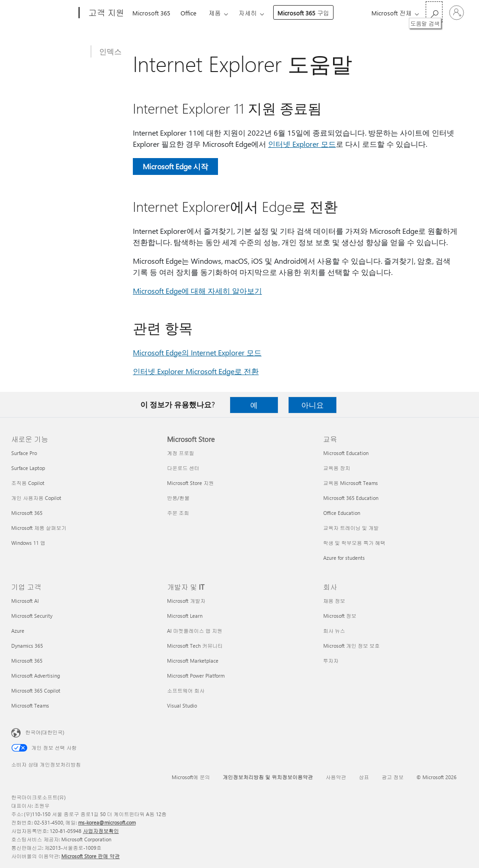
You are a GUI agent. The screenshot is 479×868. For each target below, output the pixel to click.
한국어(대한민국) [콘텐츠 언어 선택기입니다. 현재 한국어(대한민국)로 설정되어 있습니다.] (45, 732)
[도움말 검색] (434, 12)
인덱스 (110, 51)
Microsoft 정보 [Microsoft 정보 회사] (340, 616)
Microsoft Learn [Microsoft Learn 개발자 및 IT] (185, 616)
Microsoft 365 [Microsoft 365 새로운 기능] (27, 513)
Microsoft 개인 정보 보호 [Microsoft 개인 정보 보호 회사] (352, 646)
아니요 (312, 405)
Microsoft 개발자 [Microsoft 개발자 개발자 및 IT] (186, 601)
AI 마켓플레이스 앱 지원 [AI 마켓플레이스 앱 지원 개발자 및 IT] (195, 631)
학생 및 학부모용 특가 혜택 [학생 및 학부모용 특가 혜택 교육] (354, 543)
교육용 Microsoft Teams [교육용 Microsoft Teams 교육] (351, 483)
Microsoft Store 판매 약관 (91, 856)
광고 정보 (393, 777)
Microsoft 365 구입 (303, 13)
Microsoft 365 (151, 13)
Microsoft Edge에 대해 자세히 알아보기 (197, 291)
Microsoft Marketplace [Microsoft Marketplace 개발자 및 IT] (193, 661)
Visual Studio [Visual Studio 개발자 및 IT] (182, 705)
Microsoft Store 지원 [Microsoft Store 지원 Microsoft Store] (190, 483)
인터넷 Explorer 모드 (302, 144)
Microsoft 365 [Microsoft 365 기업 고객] (27, 661)
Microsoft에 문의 (191, 777)
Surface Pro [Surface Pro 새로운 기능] (24, 453)
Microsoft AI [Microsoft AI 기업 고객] (25, 601)
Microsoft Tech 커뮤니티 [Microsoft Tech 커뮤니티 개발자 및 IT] (195, 646)
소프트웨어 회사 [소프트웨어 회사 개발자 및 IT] (186, 691)
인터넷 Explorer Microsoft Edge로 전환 (196, 371)
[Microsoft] (43, 13)
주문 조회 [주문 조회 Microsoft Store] (178, 513)
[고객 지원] (105, 13)
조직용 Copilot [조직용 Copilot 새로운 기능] (28, 483)
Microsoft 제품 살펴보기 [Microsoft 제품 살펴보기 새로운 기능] (39, 528)
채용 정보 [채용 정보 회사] (334, 601)
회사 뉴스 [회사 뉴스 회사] (334, 631)
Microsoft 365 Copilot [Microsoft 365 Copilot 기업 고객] (36, 691)
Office (189, 13)
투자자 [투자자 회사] (331, 661)
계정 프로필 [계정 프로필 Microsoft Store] (181, 453)
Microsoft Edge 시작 (175, 166)
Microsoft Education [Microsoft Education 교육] (346, 453)
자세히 (248, 13)
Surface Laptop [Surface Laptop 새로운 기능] (28, 468)
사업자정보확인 (101, 831)
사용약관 (336, 777)
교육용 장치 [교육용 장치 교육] (337, 468)
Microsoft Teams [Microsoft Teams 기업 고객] (30, 705)
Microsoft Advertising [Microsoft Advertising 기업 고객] (36, 676)
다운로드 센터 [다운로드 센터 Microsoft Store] (183, 468)
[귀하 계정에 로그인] (457, 13)
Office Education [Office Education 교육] (342, 513)
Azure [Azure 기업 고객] (18, 631)
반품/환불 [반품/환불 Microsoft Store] (178, 498)
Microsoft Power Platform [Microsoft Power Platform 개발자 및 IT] (196, 676)
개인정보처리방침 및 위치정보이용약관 (268, 777)
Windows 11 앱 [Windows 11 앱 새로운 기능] (28, 543)
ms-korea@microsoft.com (107, 822)
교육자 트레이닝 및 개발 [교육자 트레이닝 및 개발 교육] (351, 528)
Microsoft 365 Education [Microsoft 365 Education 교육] (351, 498)
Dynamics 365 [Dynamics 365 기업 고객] (27, 646)
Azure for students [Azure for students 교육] (344, 558)
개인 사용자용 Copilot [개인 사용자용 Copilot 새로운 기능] (36, 498)
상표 (364, 777)
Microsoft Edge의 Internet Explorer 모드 (197, 352)
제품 (215, 13)
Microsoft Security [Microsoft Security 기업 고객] (32, 616)
